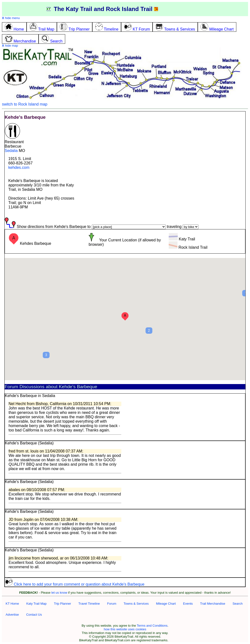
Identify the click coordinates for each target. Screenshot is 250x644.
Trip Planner (62, 604)
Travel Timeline (89, 604)
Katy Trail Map (36, 604)
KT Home (12, 604)
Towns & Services (136, 604)
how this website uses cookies (125, 629)
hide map (10, 46)
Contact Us (34, 615)
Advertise (12, 615)
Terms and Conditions (152, 626)
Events (188, 604)
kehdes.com (19, 167)
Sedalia (11, 151)
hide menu (11, 18)
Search (237, 604)
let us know (59, 593)
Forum (112, 604)
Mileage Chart (166, 604)
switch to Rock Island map (25, 104)
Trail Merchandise (213, 604)
